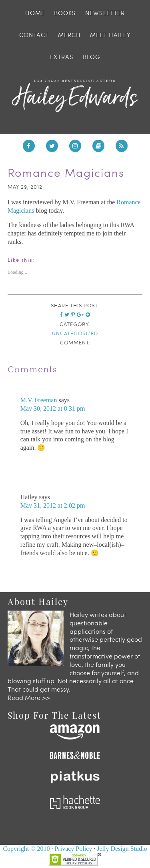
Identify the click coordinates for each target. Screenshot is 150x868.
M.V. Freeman (39, 400)
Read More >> (29, 697)
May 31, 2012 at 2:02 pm (53, 505)
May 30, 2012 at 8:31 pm (53, 408)
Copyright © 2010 (26, 849)
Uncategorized (75, 333)
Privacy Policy (73, 849)
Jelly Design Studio (122, 849)
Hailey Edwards (75, 96)
